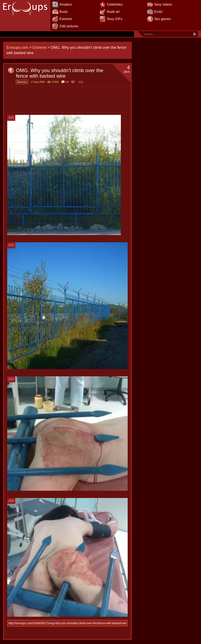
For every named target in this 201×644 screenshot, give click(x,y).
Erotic (159, 12)
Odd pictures (69, 26)
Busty (64, 12)
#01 (11, 118)
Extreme (66, 19)
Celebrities (115, 4)
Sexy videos (163, 4)
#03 (11, 379)
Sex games (163, 19)
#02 (11, 245)
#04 (11, 501)
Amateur (66, 4)
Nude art (113, 12)
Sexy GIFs (115, 19)
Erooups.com (17, 48)
